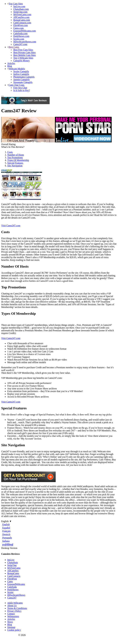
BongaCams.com (22, 20)
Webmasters (13, 616)
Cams (10, 581)
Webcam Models (17, 69)
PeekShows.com (21, 36)
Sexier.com (19, 39)
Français (6, 531)
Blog (10, 66)
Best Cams (14, 47)
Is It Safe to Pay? (22, 90)
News (10, 622)
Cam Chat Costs (16, 85)
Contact (11, 614)
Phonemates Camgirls (24, 77)
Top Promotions (15, 158)
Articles (11, 63)
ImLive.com (19, 6)
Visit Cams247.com (11, 226)
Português (7, 538)
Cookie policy (14, 630)
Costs (10, 152)
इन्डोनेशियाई (8, 545)
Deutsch (6, 534)
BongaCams (13, 573)
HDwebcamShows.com (25, 42)
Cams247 (12, 598)
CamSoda (12, 587)
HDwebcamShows (16, 595)
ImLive (11, 560)
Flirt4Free (12, 579)
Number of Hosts (16, 155)
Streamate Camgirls (23, 82)
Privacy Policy (14, 611)
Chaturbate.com (21, 9)
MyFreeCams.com (22, 15)
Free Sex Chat (20, 88)
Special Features (15, 163)
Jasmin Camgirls (21, 80)
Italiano (6, 541)
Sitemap (11, 627)
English (6, 524)
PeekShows (13, 590)
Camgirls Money (21, 61)
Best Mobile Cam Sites (25, 55)
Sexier (10, 592)
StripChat (12, 565)
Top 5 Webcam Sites (23, 58)
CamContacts (14, 576)
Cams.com (18, 28)
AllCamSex (13, 571)
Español (6, 528)
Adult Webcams (15, 603)
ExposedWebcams (16, 584)
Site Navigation (15, 166)
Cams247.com (20, 44)
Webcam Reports (9, 635)
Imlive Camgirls (21, 74)
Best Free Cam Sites (23, 50)
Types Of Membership (18, 160)
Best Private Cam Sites (24, 52)
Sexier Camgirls (21, 71)
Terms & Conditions (17, 608)
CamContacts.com (22, 23)
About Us (12, 606)
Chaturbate (13, 563)
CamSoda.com (20, 33)
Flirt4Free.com (21, 25)
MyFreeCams (14, 568)
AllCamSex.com (21, 17)
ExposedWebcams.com (25, 31)
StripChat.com (20, 12)
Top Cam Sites (16, 4)
